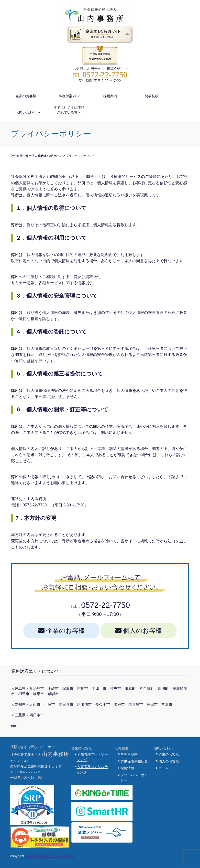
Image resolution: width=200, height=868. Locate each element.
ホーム (164, 768)
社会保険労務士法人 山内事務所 (50, 856)
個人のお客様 (139, 631)
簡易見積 (152, 96)
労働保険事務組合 (134, 761)
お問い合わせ (28, 112)
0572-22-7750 (106, 605)
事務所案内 (70, 96)
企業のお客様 (28, 96)
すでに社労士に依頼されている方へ (69, 110)
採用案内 (110, 96)
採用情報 (127, 768)
